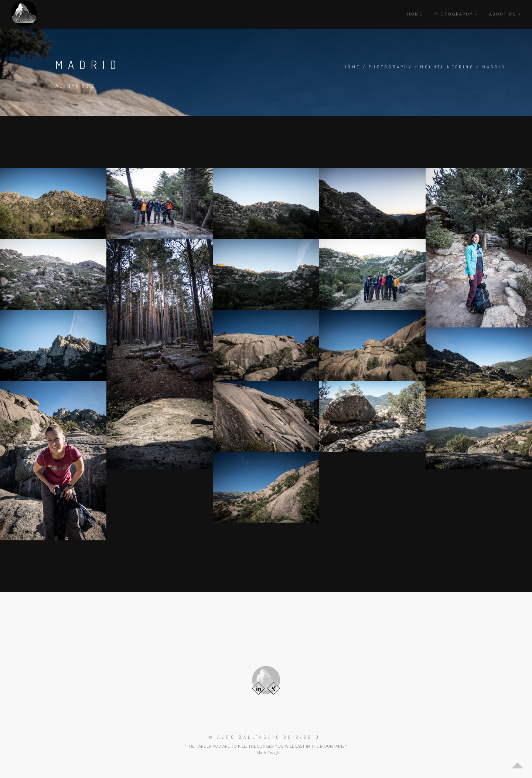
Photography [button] (456, 14)
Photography (390, 67)
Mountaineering (447, 67)
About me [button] (505, 14)
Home (415, 14)
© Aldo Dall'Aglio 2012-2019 (265, 737)
